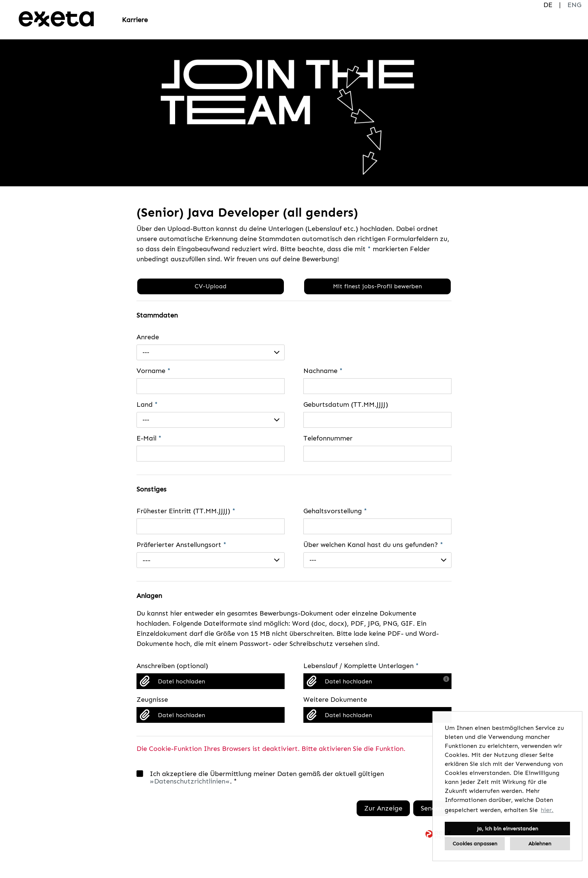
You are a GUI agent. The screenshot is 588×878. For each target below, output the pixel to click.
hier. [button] (547, 810)
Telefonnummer (328, 438)
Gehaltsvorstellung (335, 511)
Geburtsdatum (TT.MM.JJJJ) (346, 405)
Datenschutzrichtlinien (190, 781)
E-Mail (149, 438)
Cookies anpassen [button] (475, 844)
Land (147, 405)
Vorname (154, 371)
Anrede (148, 337)
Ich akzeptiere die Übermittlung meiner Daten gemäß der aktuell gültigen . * (260, 778)
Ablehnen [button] (540, 844)
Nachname (323, 371)
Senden (432, 808)
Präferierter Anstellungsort (181, 545)
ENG (574, 5)
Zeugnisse (152, 700)
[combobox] (211, 352)
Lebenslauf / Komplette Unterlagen (361, 666)
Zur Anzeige (383, 808)
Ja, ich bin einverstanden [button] (508, 829)
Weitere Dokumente (335, 700)
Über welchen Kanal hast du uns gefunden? (373, 545)
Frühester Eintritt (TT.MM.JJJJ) (186, 511)
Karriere (135, 20)
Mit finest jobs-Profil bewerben (377, 286)
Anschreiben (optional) (172, 666)
